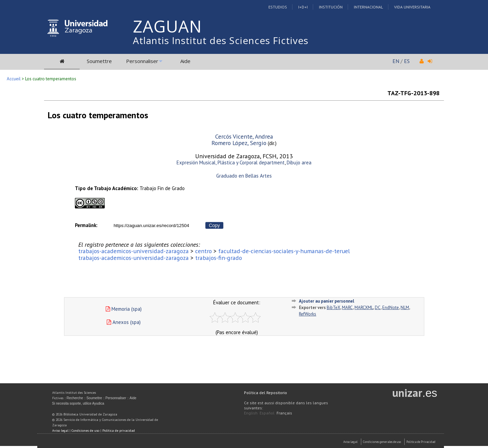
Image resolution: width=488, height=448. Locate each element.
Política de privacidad (119, 431)
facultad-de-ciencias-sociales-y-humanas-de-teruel (284, 251)
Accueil (14, 79)
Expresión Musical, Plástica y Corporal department (231, 162)
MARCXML (364, 308)
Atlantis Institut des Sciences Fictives (221, 40)
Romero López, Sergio (239, 143)
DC (378, 308)
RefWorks (308, 314)
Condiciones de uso (85, 431)
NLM (405, 308)
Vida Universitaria (412, 7)
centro (204, 251)
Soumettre (99, 61)
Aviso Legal (350, 442)
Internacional (368, 7)
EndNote (391, 308)
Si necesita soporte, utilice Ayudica (78, 403)
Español (267, 413)
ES (407, 61)
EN (396, 61)
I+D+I (303, 7)
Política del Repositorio (266, 393)
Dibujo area (299, 162)
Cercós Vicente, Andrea (244, 136)
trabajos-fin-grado (219, 258)
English (251, 413)
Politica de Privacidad (421, 442)
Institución (331, 7)
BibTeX (333, 308)
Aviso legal (60, 431)
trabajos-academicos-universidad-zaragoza (134, 251)
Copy (214, 225)
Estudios (278, 7)
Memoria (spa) (124, 309)
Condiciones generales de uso (382, 442)
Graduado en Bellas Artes (244, 176)
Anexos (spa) (124, 322)
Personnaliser (142, 61)
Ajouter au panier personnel (327, 301)
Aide (185, 61)
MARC (347, 308)
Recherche (75, 398)
